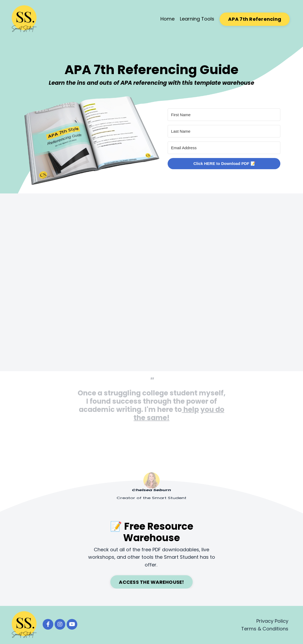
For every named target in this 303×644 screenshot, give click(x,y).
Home (167, 19)
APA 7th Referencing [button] (255, 19)
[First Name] (224, 115)
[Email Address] (224, 148)
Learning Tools (197, 19)
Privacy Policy (272, 621)
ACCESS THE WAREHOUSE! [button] (151, 582)
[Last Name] (224, 131)
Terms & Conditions (265, 629)
